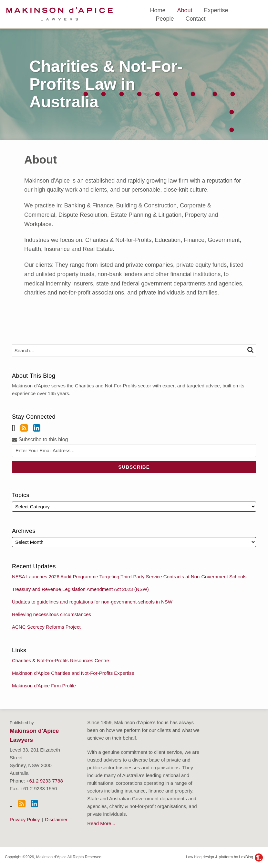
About (185, 10)
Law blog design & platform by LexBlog (224, 857)
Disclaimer (56, 819)
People (165, 19)
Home (158, 10)
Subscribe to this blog (40, 439)
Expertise (216, 10)
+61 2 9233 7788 (45, 781)
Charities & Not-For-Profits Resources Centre (61, 660)
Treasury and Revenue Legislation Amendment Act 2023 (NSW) (80, 589)
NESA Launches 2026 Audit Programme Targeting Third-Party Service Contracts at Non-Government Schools (129, 577)
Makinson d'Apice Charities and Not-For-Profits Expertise (73, 673)
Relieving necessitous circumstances (52, 614)
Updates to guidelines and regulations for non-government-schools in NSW (92, 602)
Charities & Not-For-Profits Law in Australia (106, 84)
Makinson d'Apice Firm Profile (44, 686)
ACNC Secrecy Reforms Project (46, 627)
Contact (195, 19)
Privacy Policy (25, 819)
